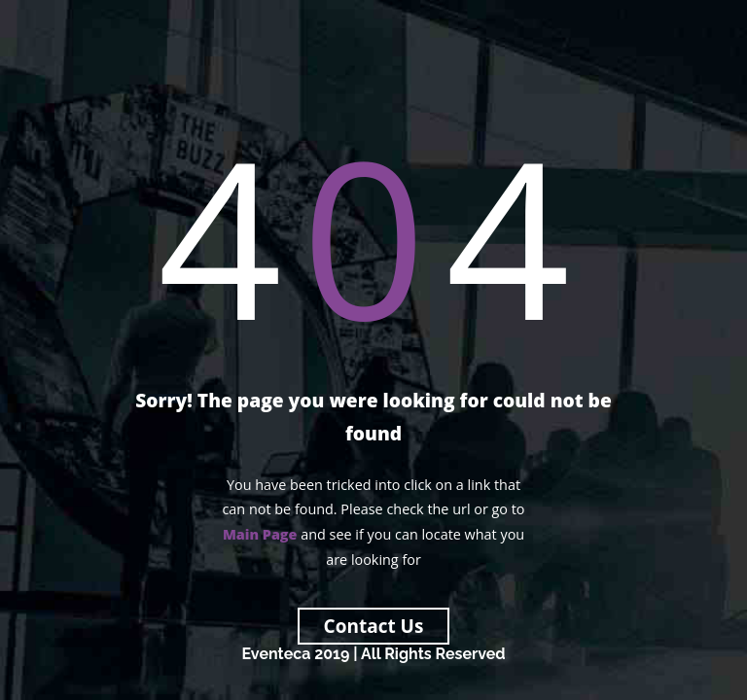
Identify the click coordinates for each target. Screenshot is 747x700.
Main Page (260, 534)
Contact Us (374, 626)
